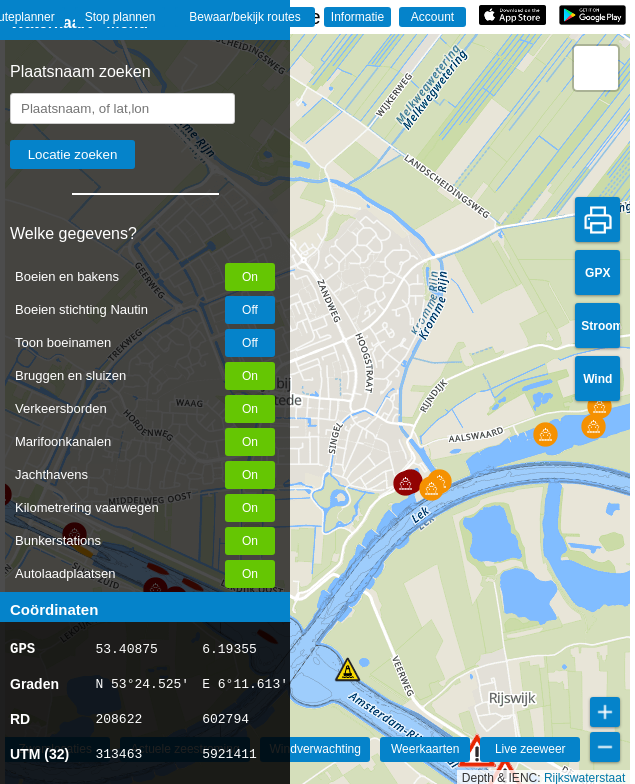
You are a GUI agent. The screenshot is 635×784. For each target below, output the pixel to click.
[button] (477, 750)
